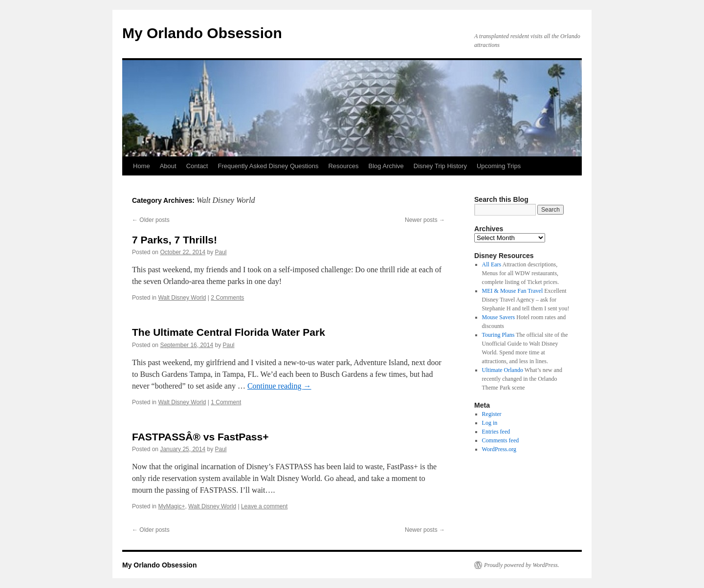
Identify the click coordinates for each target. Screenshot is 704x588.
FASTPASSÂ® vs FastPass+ (200, 437)
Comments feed (501, 440)
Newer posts (425, 220)
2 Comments (227, 298)
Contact (197, 166)
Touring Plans (498, 335)
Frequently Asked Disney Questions (268, 166)
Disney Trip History (440, 166)
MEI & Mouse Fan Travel (513, 291)
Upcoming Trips (499, 166)
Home (142, 166)
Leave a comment (264, 506)
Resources (343, 166)
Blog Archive (386, 166)
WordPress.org (499, 449)
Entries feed (496, 432)
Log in (490, 423)
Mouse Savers (499, 317)
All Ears (492, 264)
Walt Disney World (182, 298)
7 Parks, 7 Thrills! (175, 240)
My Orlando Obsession (202, 33)
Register (492, 414)
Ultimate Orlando (503, 370)
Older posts (151, 220)
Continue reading (279, 386)
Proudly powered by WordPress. (522, 565)
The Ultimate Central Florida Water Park (229, 332)
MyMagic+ (171, 506)
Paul (221, 252)
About (168, 166)
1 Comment (226, 402)
